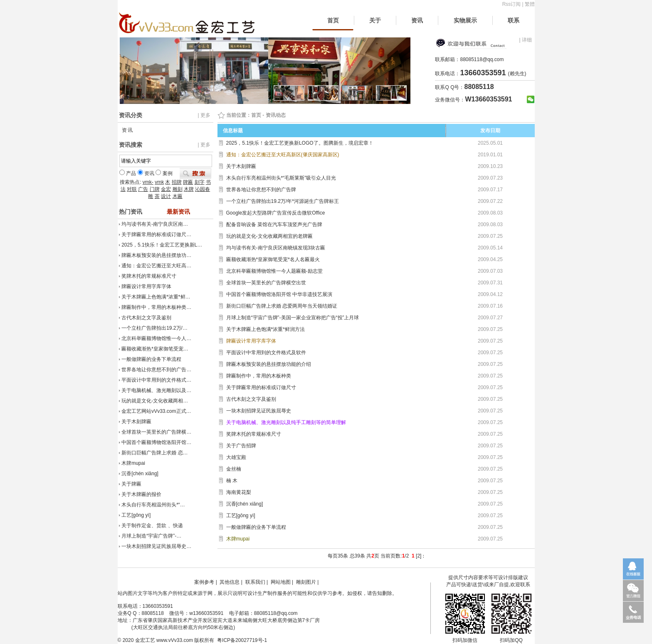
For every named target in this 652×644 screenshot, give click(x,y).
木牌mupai (133, 463)
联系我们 (255, 582)
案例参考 (204, 582)
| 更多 (204, 115)
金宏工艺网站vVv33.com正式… (156, 411)
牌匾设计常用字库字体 (146, 286)
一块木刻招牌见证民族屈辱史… (156, 546)
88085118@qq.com (482, 59)
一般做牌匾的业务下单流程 (151, 359)
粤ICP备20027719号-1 (242, 640)
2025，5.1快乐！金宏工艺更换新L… (162, 245)
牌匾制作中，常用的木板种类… (156, 307)
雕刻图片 (306, 582)
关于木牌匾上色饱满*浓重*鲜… (156, 297)
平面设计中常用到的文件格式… (156, 380)
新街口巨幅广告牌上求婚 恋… (154, 453)
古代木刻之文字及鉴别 (146, 318)
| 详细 (525, 40)
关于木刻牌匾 (136, 422)
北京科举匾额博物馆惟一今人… (156, 338)
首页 (333, 20)
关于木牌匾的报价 (141, 494)
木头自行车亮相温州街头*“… (153, 505)
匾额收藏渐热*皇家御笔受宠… (155, 349)
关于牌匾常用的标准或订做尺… (156, 234)
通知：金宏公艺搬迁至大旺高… (156, 266)
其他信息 (230, 582)
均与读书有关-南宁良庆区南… (155, 224)
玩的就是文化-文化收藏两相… (155, 401)
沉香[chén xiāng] (140, 474)
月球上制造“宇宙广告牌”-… (151, 536)
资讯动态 (276, 115)
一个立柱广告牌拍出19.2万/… (154, 328)
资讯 (417, 20)
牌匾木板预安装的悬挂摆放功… (156, 255)
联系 (514, 20)
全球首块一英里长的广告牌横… (156, 432)
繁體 (530, 4)
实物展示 (465, 20)
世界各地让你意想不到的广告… (156, 370)
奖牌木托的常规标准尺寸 (149, 276)
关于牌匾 (131, 484)
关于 (375, 20)
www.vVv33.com (175, 640)
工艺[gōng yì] (136, 515)
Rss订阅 (512, 4)
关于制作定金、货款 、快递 (152, 526)
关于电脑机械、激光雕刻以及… (156, 390)
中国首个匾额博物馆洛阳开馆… (156, 442)
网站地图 (281, 582)
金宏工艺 (145, 640)
